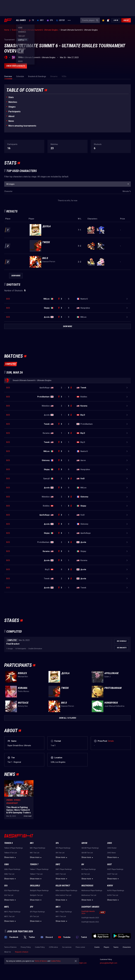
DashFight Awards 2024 (88, 912)
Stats (11, 97)
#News (10, 800)
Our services (67, 947)
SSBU (6, 864)
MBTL (7, 907)
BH (83, 864)
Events (97, 947)
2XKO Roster (112, 848)
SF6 (50, 20)
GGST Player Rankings (115, 869)
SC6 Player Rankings (12, 891)
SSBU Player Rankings (12, 869)
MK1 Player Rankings (38, 848)
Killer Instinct (63, 886)
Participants (15, 112)
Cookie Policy (40, 947)
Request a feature (22, 952)
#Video (17, 800)
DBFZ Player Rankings (64, 869)
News (11, 121)
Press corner (80, 947)
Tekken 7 (34, 864)
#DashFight (12, 803)
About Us (8, 952)
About (11, 116)
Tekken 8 (8, 843)
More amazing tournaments (22, 126)
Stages (12, 107)
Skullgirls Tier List (36, 895)
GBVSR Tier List (87, 853)
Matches (13, 102)
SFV (32, 907)
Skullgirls (35, 886)
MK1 (40, 20)
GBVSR (60, 20)
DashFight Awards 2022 (90, 922)
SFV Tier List (34, 916)
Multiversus (87, 886)
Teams (116, 947)
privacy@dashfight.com (109, 963)
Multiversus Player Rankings (92, 891)
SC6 (6, 886)
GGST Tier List (112, 874)
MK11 (58, 907)
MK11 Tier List (61, 916)
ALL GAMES (21, 20)
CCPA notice (53, 947)
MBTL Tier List (9, 916)
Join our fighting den (20, 931)
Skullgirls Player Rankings (39, 891)
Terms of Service (10, 947)
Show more (10, 858)
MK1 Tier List (35, 853)
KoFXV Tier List (113, 895)
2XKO (109, 843)
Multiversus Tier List (89, 895)
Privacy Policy (26, 947)
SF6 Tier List (60, 853)
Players (106, 947)
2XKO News (111, 853)
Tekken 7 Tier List (36, 874)
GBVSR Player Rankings (90, 848)
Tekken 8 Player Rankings (14, 848)
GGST (109, 864)
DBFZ (58, 864)
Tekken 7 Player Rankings (39, 869)
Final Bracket (13, 644)
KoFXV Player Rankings (116, 891)
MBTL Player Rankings (12, 912)
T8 (31, 20)
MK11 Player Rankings (64, 912)
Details (111, 741)
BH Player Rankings (89, 869)
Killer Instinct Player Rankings (66, 891)
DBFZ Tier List (61, 874)
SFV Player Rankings (37, 912)
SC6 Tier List (9, 895)
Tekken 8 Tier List (11, 853)
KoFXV (110, 886)
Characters (127, 947)
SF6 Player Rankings (63, 848)
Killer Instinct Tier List (63, 895)
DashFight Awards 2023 (90, 918)
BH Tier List (86, 874)
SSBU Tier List (9, 874)
